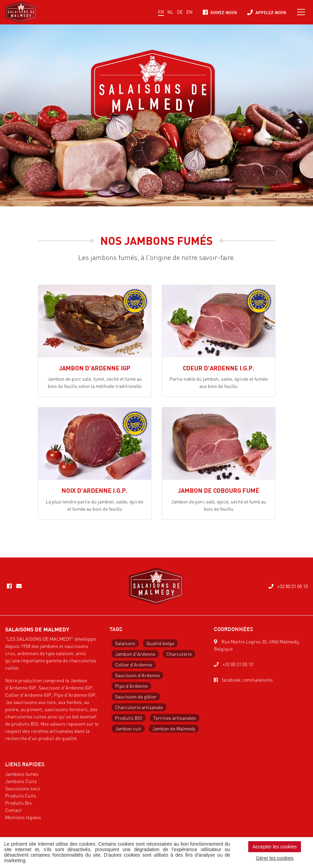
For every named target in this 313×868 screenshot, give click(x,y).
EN (189, 12)
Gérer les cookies (275, 858)
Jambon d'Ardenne (135, 654)
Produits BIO (129, 718)
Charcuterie (179, 654)
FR (161, 12)
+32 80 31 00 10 (288, 586)
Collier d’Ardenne (134, 664)
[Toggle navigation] (301, 12)
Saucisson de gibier (136, 696)
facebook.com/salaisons (243, 680)
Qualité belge (160, 643)
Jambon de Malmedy (174, 728)
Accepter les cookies (274, 847)
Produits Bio (18, 803)
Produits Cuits (21, 795)
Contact (13, 810)
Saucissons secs (23, 788)
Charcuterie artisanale (139, 707)
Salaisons (125, 643)
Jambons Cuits (21, 781)
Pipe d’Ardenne (131, 686)
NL (170, 12)
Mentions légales (23, 817)
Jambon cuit (128, 728)
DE (180, 12)
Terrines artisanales (175, 718)
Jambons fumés (22, 774)
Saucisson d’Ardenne (137, 675)
